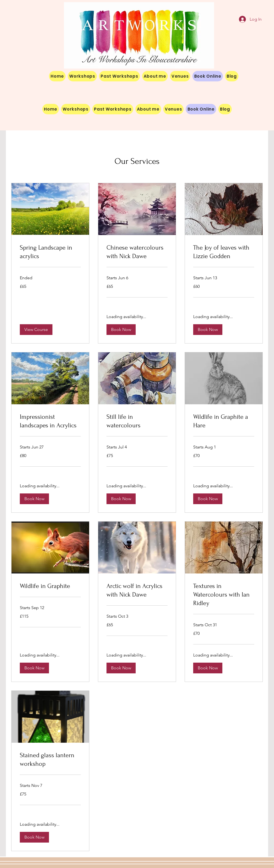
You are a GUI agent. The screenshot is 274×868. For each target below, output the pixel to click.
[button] (36, 330)
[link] (50, 252)
